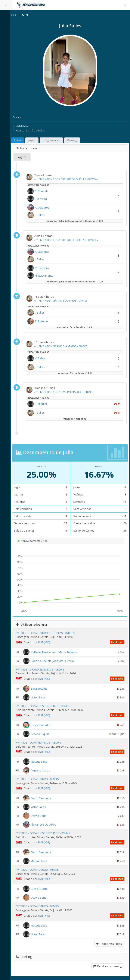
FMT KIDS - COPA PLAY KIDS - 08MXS (40, 742)
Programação (53, 140)
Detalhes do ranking (108, 966)
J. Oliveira (43, 199)
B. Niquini (43, 404)
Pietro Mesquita (43, 798)
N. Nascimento (46, 276)
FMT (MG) (46, 642)
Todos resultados (109, 944)
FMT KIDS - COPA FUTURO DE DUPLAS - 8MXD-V (71, 179)
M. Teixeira (44, 268)
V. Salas (42, 358)
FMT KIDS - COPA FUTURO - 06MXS (39, 779)
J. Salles (42, 215)
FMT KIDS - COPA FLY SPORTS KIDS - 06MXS (45, 833)
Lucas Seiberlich (43, 725)
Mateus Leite (41, 762)
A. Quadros (44, 207)
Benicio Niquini (42, 734)
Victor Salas (40, 697)
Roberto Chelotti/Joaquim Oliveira (54, 661)
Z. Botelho (43, 321)
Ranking (74, 140)
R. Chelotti (43, 191)
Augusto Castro (42, 770)
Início (16, 15)
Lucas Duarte (41, 889)
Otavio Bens (40, 816)
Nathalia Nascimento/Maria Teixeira (56, 652)
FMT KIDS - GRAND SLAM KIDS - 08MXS (65, 300)
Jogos (34, 140)
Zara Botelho (41, 689)
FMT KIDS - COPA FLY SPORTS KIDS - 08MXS (68, 392)
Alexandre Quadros (45, 825)
